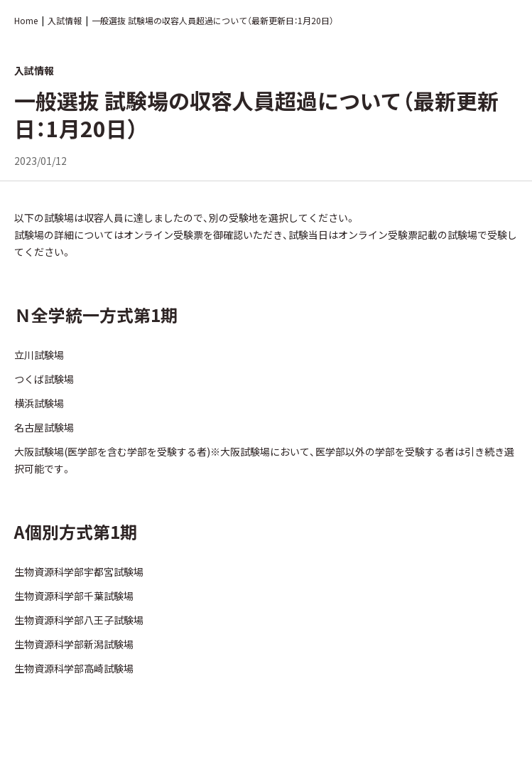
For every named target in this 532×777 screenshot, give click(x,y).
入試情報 (65, 20)
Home (26, 20)
